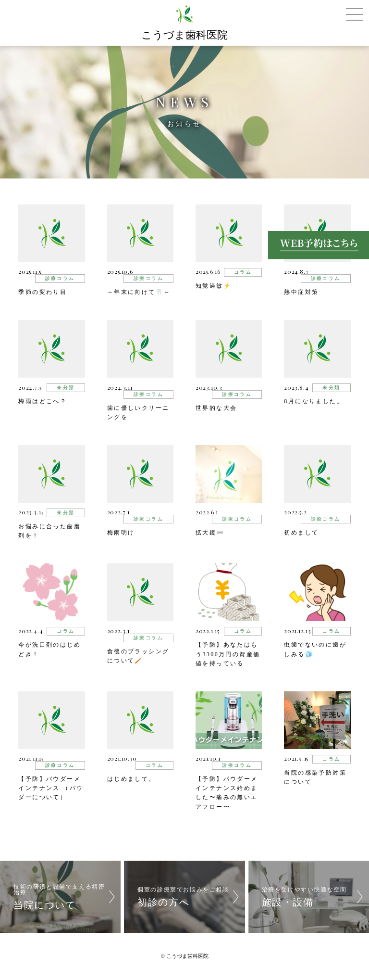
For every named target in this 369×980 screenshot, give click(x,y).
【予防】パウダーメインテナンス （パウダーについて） (51, 788)
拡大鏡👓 (210, 533)
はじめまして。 (131, 779)
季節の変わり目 (43, 292)
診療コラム (60, 278)
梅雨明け (121, 533)
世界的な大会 (216, 408)
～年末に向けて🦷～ (139, 292)
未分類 (66, 388)
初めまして (301, 533)
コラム (243, 272)
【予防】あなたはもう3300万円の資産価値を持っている (228, 654)
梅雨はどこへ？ (43, 401)
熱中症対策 (301, 292)
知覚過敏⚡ (214, 286)
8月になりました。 (314, 401)
